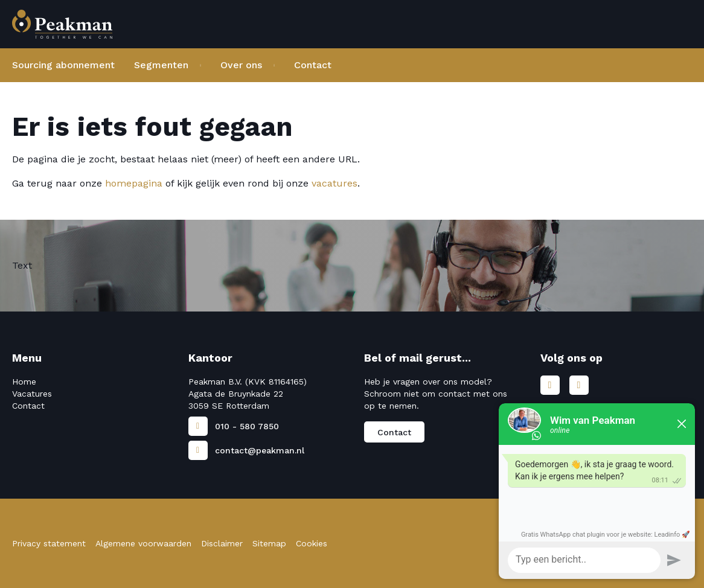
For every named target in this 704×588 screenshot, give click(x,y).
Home (24, 382)
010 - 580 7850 (247, 426)
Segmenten (161, 65)
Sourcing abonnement (63, 65)
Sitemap (269, 543)
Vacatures (32, 394)
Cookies (312, 543)
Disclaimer (222, 543)
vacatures (334, 183)
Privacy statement (49, 543)
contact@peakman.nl (260, 450)
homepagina (134, 183)
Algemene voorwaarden (143, 543)
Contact (313, 65)
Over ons (241, 65)
